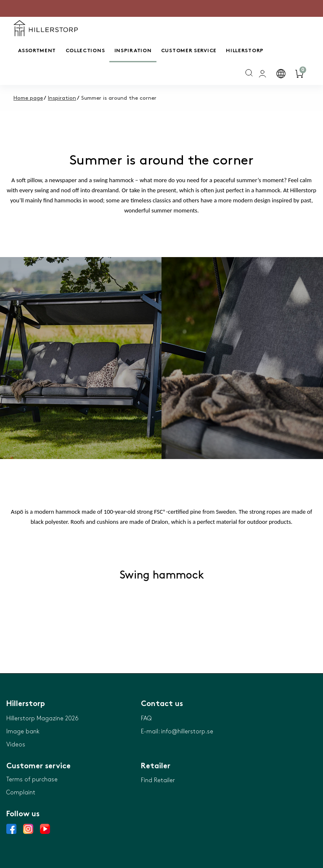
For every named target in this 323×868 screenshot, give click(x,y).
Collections (85, 51)
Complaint (21, 792)
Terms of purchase (32, 779)
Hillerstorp (245, 51)
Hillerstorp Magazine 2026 (42, 718)
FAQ (146, 718)
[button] (282, 74)
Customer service (189, 51)
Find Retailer (158, 780)
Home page (28, 98)
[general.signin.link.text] (263, 74)
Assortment (37, 51)
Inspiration (133, 51)
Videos (16, 745)
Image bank (23, 731)
